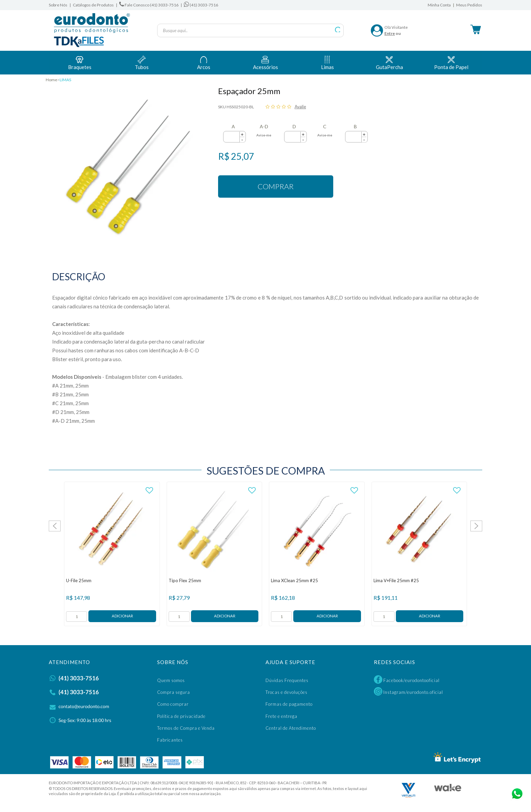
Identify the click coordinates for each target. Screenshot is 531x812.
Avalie (300, 107)
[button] (242, 134)
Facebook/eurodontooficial (407, 679)
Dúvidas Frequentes (287, 680)
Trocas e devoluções (286, 692)
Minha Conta (439, 5)
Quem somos (171, 680)
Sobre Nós (58, 5)
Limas (327, 62)
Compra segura (174, 692)
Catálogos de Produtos (93, 5)
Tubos (142, 62)
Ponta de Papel (451, 62)
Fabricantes (170, 740)
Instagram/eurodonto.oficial (408, 691)
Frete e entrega (281, 716)
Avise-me (264, 135)
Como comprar (173, 704)
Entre (390, 33)
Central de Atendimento (291, 728)
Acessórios (265, 62)
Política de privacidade (181, 716)
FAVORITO (150, 490)
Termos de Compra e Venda (186, 728)
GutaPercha (389, 62)
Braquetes (80, 62)
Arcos (204, 62)
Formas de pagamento (289, 704)
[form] (77, 617)
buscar (338, 30)
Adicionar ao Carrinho (122, 616)
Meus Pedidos (469, 5)
